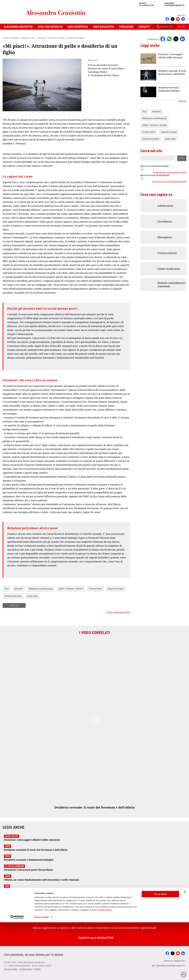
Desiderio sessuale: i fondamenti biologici (169, 89)
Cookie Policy (105, 968)
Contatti (144, 27)
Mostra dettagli (41, 975)
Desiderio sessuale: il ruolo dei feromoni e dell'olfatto (172, 72)
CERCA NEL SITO (165, 27)
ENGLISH (182, 27)
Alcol (7, 589)
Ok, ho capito (160, 952)
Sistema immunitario (13, 596)
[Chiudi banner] (185, 950)
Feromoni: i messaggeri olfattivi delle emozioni (170, 56)
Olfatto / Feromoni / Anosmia (71, 589)
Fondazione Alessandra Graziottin (174, 4)
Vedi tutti (182, 101)
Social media (33, 596)
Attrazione (19, 589)
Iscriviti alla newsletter (146, 4)
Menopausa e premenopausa (41, 589)
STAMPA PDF (14, 605)
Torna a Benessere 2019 (118, 612)
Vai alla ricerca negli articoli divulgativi (169, 182)
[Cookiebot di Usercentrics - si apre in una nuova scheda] (17, 975)
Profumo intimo (95, 589)
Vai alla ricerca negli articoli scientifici (170, 172)
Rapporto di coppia (116, 589)
